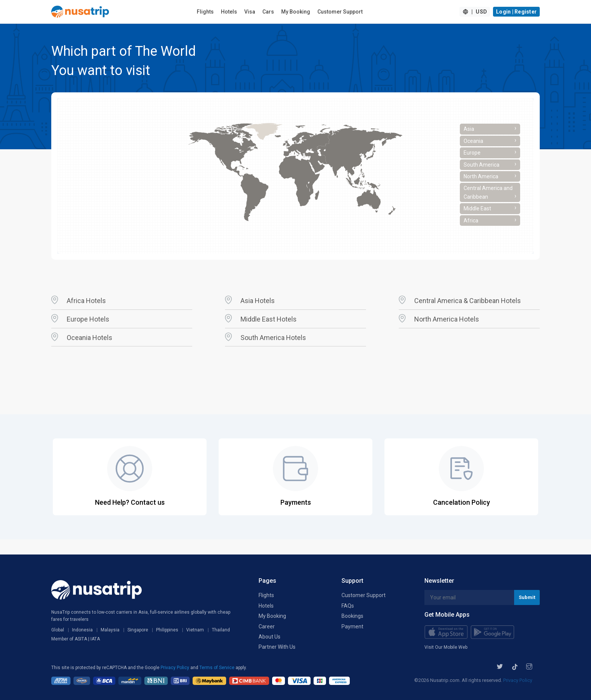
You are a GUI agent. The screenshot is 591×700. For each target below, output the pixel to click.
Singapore (138, 630)
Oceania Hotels (90, 338)
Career (267, 626)
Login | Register (516, 12)
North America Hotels (447, 319)
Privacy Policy (175, 668)
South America (490, 164)
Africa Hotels (86, 301)
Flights (205, 12)
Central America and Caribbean (490, 192)
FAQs (348, 606)
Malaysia (110, 630)
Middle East (490, 208)
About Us (269, 637)
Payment (352, 626)
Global (58, 630)
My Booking (296, 12)
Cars (268, 12)
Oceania (490, 140)
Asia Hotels (258, 301)
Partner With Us (277, 647)
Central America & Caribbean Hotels (468, 301)
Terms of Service (217, 668)
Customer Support (340, 12)
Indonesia (82, 630)
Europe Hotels (88, 319)
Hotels (229, 12)
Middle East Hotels (269, 319)
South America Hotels (273, 338)
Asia (490, 128)
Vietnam (195, 630)
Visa (250, 12)
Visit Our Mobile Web (446, 647)
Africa (490, 220)
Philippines (167, 630)
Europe (490, 152)
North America (490, 176)
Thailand (221, 630)
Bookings (352, 616)
